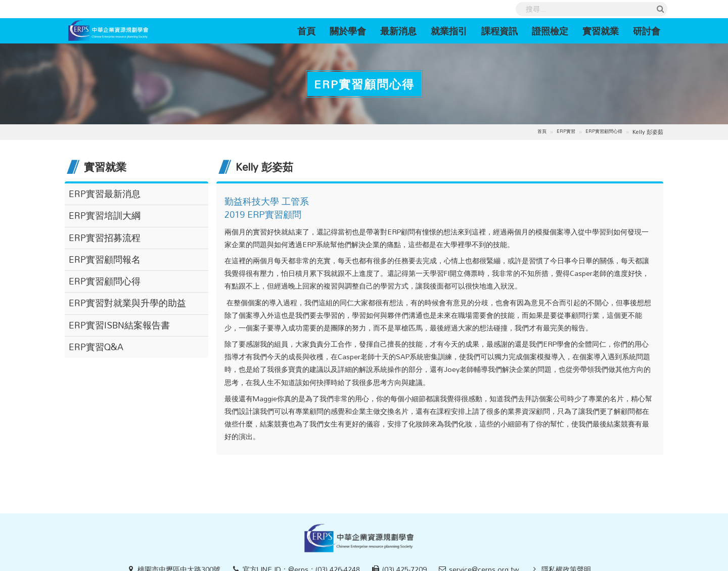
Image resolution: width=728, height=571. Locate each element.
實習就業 (601, 31)
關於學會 (348, 31)
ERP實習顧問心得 (604, 132)
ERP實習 (566, 132)
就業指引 (449, 31)
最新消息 (398, 31)
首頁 (310, 31)
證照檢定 (550, 31)
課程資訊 (499, 31)
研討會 (647, 31)
